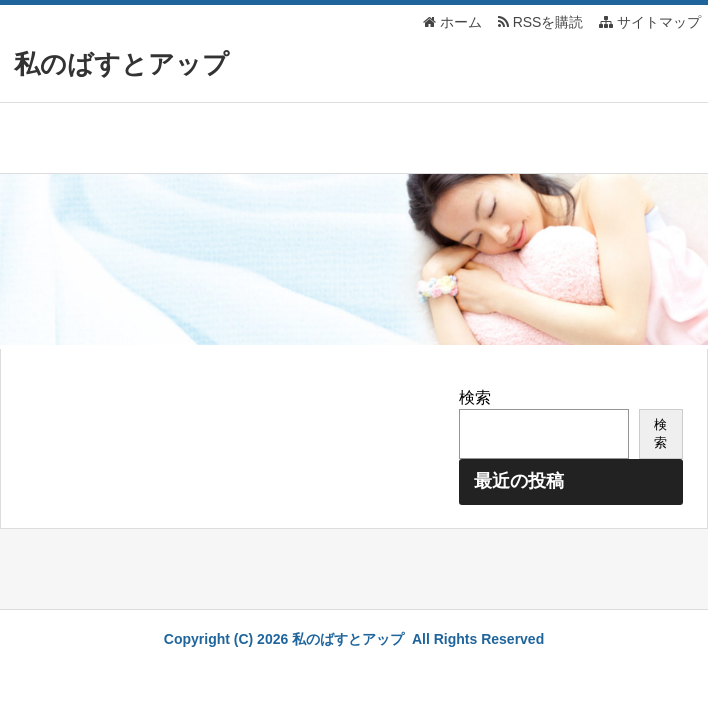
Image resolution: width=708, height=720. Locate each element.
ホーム (452, 22)
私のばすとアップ (121, 64)
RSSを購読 (544, 22)
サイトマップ (650, 22)
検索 (475, 397)
